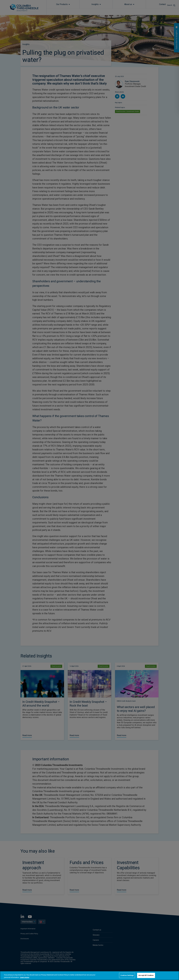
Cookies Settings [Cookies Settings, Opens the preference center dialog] (127, 975)
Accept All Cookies (146, 975)
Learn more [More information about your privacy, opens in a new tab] (25, 977)
